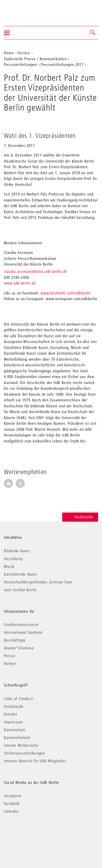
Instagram (13, 796)
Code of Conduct (18, 698)
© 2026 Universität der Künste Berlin (31, 833)
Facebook (12, 803)
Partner (10, 663)
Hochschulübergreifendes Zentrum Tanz (38, 582)
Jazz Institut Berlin (20, 590)
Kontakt (10, 714)
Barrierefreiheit (17, 737)
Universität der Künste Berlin (24, 10)
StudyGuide (80, 517)
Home (9, 53)
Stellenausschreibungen (24, 753)
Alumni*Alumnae (19, 648)
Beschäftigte (15, 640)
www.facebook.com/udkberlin (66, 293)
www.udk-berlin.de (20, 283)
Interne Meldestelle (21, 745)
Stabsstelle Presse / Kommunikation (35, 59)
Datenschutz (15, 730)
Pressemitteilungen (21, 64)
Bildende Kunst (17, 551)
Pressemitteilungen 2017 (62, 64)
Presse (10, 656)
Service (24, 53)
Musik (9, 566)
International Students (23, 632)
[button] (93, 33)
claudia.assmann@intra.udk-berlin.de (36, 271)
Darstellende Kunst (20, 574)
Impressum (13, 722)
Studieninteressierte (21, 624)
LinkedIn (11, 811)
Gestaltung (13, 559)
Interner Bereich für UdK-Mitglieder (35, 761)
